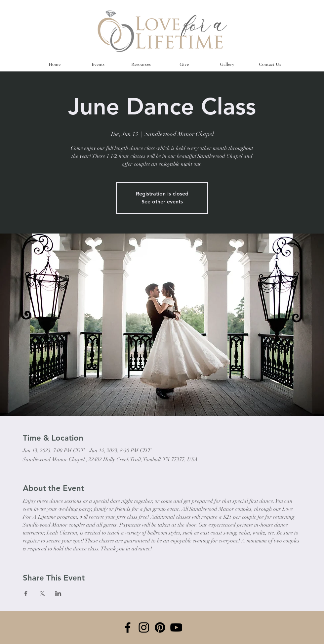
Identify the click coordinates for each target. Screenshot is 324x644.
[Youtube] (176, 627)
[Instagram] (144, 627)
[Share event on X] (42, 593)
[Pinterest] (160, 627)
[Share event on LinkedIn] (58, 593)
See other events (162, 202)
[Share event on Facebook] (26, 593)
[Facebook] (128, 627)
